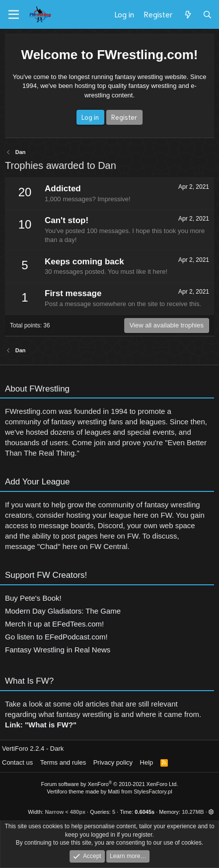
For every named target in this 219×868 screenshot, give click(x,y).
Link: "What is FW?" (41, 727)
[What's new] (187, 14)
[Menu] (14, 15)
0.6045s (145, 812)
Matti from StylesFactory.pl (140, 791)
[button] (211, 812)
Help (147, 762)
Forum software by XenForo (110, 784)
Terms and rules (63, 762)
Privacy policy (113, 762)
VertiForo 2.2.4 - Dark (33, 749)
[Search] (207, 14)
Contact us (17, 762)
